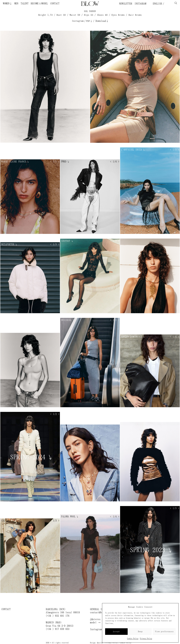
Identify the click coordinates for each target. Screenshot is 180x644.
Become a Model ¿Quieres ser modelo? (47, 3)
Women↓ (7, 3)
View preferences (164, 632)
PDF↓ (89, 21)
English (157, 4)
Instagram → (98, 629)
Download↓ (102, 21)
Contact (55, 3)
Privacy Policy (146, 638)
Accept (116, 632)
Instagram (140, 4)
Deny (140, 632)
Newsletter (126, 4)
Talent (25, 3)
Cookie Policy (133, 638)
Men (16, 3)
